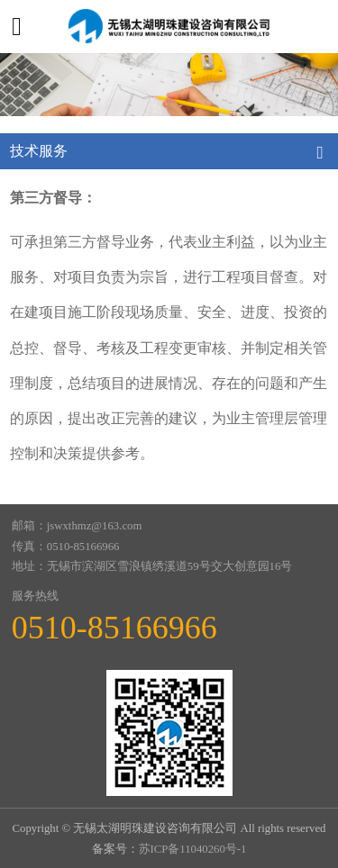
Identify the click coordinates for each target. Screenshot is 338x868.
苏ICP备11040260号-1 (193, 849)
